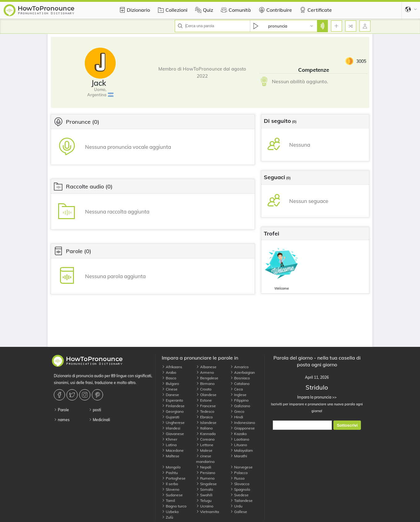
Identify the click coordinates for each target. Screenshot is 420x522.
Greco (237, 411)
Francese (206, 406)
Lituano (239, 445)
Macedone (173, 450)
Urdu (236, 506)
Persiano (206, 473)
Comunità (235, 10)
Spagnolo (240, 489)
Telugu (204, 500)
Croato (204, 389)
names (62, 420)
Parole (61, 410)
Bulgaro (170, 384)
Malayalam (242, 450)
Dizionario (134, 10)
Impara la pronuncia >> (317, 397)
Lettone (205, 445)
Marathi (239, 456)
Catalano (240, 384)
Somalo (205, 489)
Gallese (239, 512)
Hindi (237, 417)
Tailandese (241, 500)
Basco (169, 378)
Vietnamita (208, 512)
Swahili (204, 495)
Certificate (315, 10)
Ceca (236, 389)
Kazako (238, 434)
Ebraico (204, 417)
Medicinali (99, 420)
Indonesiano (243, 423)
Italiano (204, 428)
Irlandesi (171, 428)
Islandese (206, 423)
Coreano (205, 439)
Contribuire (274, 10)
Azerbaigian (242, 372)
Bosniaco (240, 378)
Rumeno (205, 478)
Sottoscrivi (347, 425)
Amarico (239, 367)
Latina (169, 445)
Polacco (239, 473)
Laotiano (240, 439)
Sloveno (171, 489)
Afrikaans (172, 367)
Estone (204, 400)
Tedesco (205, 411)
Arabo (169, 372)
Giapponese (242, 428)
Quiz (203, 10)
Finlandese (173, 406)
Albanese (206, 367)
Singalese (206, 484)
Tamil (168, 500)
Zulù (167, 517)
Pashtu (170, 473)
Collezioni (172, 10)
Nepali (204, 467)
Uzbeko (170, 512)
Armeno (205, 372)
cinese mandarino (205, 459)
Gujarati (171, 417)
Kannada (206, 434)
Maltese (171, 456)
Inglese (238, 395)
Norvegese (241, 467)
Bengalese (207, 378)
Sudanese (172, 495)
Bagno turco (174, 506)
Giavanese (173, 434)
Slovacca (240, 484)
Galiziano (240, 406)
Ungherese (173, 423)
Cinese (170, 389)
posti (95, 410)
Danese (170, 395)
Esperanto (172, 400)
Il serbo (170, 484)
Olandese (206, 395)
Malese (204, 450)
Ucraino (205, 506)
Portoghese (174, 478)
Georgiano (173, 411)
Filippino (239, 400)
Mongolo (171, 467)
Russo (237, 478)
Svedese (239, 495)
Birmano (205, 384)
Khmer (169, 439)
